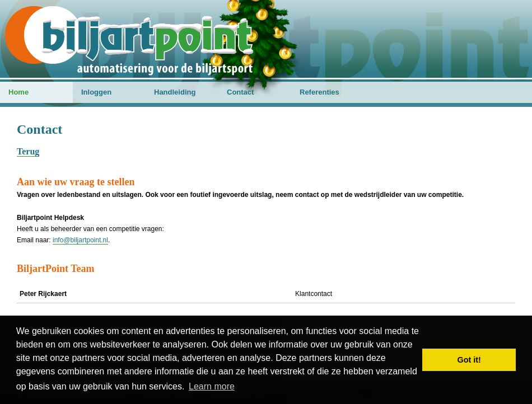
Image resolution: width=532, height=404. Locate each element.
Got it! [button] (469, 360)
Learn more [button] (212, 386)
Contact (240, 92)
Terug (28, 151)
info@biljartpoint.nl (80, 240)
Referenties (319, 92)
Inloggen (96, 92)
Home (18, 92)
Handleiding (175, 92)
